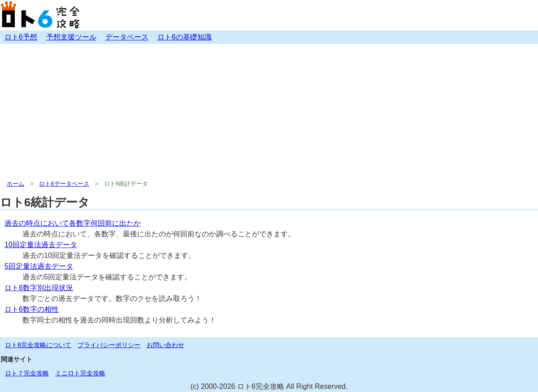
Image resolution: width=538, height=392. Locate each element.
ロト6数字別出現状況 (39, 288)
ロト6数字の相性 (32, 309)
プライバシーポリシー (109, 345)
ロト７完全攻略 (27, 373)
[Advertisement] (269, 111)
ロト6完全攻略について (38, 345)
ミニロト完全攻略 (80, 373)
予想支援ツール (71, 37)
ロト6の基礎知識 (184, 37)
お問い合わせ (165, 345)
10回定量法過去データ (41, 245)
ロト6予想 (21, 37)
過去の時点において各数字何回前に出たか (73, 223)
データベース (127, 37)
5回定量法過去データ (39, 266)
